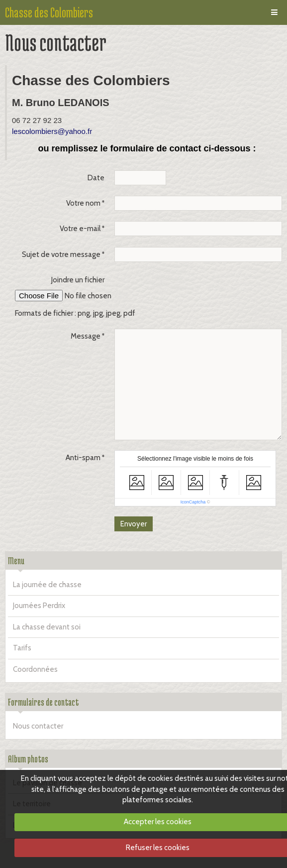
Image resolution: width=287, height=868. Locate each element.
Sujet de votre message (61, 254)
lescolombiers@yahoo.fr (52, 131)
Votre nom (83, 203)
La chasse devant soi (47, 627)
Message (86, 336)
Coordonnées (35, 669)
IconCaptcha (193, 502)
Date (96, 178)
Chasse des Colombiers (49, 12)
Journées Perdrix (39, 606)
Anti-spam (83, 458)
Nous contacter (38, 726)
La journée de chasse (47, 585)
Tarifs (22, 648)
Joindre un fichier (78, 280)
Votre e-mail (80, 229)
